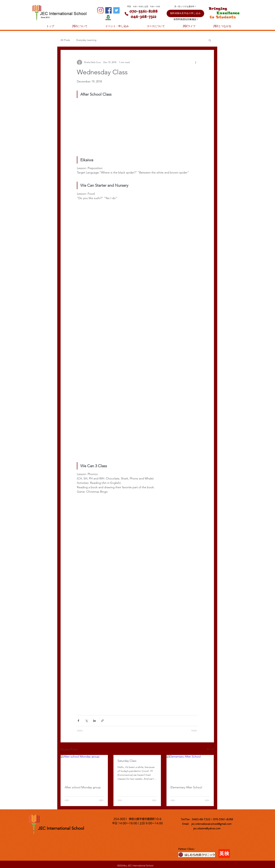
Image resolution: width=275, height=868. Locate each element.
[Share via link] (102, 721)
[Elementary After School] (190, 768)
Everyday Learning (86, 40)
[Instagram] (100, 10)
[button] (210, 40)
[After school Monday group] (84, 768)
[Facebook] (108, 10)
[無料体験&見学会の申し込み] (185, 13)
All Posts (65, 40)
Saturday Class (127, 761)
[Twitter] (116, 10)
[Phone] (126, 14)
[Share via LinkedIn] (94, 721)
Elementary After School (186, 787)
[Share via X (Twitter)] (86, 721)
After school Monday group (83, 787)
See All (210, 749)
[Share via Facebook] (78, 721)
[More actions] (196, 62)
